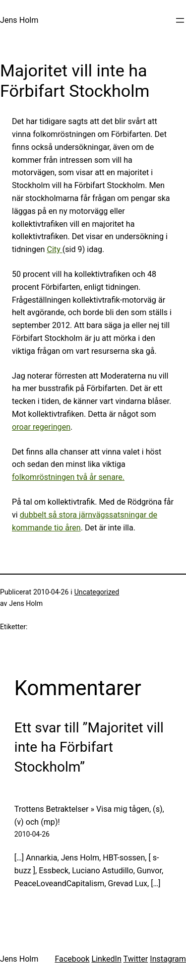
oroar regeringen (41, 427)
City (54, 249)
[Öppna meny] (180, 20)
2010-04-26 (32, 834)
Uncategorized (97, 592)
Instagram (168, 959)
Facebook (72, 959)
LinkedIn (106, 959)
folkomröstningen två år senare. (68, 477)
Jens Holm (19, 20)
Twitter (136, 959)
